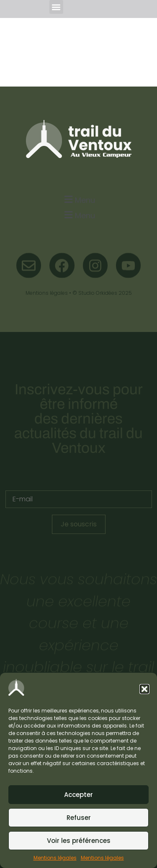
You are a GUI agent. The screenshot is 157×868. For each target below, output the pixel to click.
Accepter (78, 795)
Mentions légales (55, 858)
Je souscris (79, 524)
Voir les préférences (79, 841)
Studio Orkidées (98, 293)
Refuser (79, 818)
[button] (144, 689)
